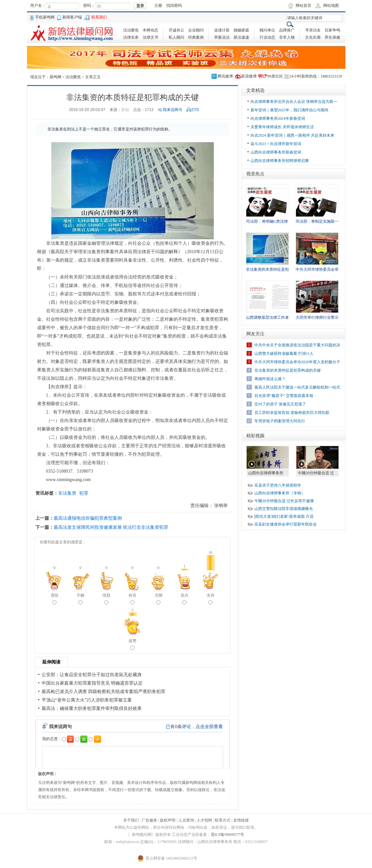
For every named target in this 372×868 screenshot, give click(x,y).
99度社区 (275, 76)
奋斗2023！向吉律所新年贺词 (276, 144)
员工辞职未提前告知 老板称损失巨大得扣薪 (292, 413)
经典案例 (196, 37)
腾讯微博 (225, 76)
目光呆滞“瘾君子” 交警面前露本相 (284, 396)
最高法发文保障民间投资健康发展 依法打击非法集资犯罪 (111, 527)
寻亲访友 (313, 30)
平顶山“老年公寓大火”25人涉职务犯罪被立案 (87, 700)
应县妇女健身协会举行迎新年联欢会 (286, 524)
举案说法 (222, 37)
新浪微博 (249, 76)
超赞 (133, 644)
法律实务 (131, 37)
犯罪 (84, 493)
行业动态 (267, 37)
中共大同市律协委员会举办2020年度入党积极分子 (297, 362)
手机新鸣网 (45, 17)
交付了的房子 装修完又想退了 (280, 404)
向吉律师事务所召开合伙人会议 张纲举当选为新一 (294, 102)
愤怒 (107, 599)
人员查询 (186, 820)
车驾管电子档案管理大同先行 (280, 421)
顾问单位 (267, 30)
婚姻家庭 (241, 30)
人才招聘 (204, 820)
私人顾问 (176, 37)
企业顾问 (196, 30)
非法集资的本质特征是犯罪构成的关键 (288, 370)
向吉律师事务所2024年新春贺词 (278, 118)
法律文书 (150, 37)
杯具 (133, 599)
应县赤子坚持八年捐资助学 (278, 485)
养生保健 (332, 37)
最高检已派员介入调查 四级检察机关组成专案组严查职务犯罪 (104, 692)
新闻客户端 (72, 17)
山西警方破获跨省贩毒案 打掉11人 (284, 353)
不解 (81, 599)
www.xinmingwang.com (69, 480)
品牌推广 (287, 30)
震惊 (55, 599)
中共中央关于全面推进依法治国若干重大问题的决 (297, 345)
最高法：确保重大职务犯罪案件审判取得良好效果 (92, 708)
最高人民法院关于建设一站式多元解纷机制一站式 (297, 387)
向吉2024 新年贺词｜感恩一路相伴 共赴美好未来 (292, 135)
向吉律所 (60, 387)
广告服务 (149, 820)
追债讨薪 (222, 30)
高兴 (185, 599)
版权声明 (168, 820)
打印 (195, 110)
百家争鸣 (332, 30)
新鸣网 (56, 77)
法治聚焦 (131, 30)
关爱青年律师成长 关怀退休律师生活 (282, 127)
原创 (125, 110)
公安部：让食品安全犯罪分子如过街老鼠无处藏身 (92, 675)
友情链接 (241, 820)
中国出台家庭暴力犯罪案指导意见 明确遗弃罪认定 (92, 683)
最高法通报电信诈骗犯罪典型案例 (88, 518)
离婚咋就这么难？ (270, 379)
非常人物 (287, 37)
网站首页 (303, 6)
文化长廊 (313, 37)
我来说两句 (173, 110)
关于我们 (131, 820)
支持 (211, 599)
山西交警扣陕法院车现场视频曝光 (284, 509)
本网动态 (150, 30)
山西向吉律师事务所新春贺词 (276, 152)
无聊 (159, 599)
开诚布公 (176, 30)
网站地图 (331, 6)
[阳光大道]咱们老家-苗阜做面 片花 (284, 516)
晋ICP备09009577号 (228, 835)
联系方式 (223, 820)
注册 (158, 6)
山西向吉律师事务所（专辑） (280, 493)
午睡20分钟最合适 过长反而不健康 (284, 501)
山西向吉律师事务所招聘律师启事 (280, 161)
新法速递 (241, 37)
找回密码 (174, 6)
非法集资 (67, 493)
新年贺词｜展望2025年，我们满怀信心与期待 (289, 110)
